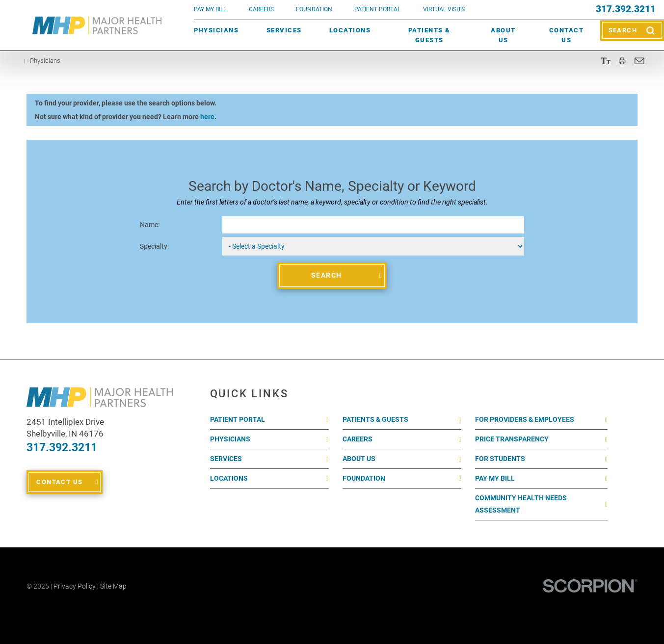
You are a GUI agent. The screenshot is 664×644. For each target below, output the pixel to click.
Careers (261, 9)
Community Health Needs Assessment (521, 504)
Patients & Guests (429, 35)
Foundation (364, 478)
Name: (150, 225)
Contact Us (567, 35)
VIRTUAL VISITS (444, 9)
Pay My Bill (495, 478)
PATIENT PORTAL (377, 9)
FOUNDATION (314, 9)
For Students (500, 459)
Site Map (113, 586)
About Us (503, 35)
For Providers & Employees (525, 419)
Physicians (216, 30)
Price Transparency (512, 439)
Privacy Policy (75, 586)
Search (326, 275)
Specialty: (154, 246)
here (207, 117)
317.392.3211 (626, 10)
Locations (350, 30)
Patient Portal (238, 419)
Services (284, 30)
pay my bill (210, 9)
